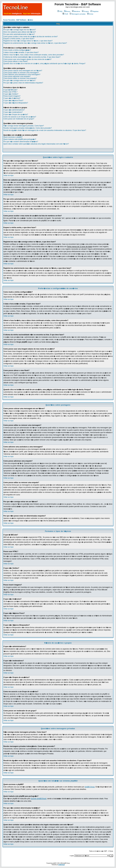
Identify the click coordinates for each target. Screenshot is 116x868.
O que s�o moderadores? (13, 112)
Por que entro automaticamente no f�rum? (19, 34)
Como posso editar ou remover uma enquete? (20, 78)
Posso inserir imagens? (12, 96)
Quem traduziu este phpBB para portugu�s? (20, 139)
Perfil (65, 14)
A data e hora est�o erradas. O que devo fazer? (21, 52)
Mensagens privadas (78, 14)
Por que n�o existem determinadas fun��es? (21, 142)
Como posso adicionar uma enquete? (17, 76)
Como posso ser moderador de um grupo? (19, 119)
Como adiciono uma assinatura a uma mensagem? (22, 75)
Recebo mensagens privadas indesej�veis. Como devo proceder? (28, 128)
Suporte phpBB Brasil (39, 799)
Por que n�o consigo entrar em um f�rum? (19, 80)
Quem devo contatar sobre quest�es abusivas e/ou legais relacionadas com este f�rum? (36, 144)
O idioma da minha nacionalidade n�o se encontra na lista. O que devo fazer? (32, 57)
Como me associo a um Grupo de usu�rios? (20, 117)
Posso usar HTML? (10, 92)
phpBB (54, 863)
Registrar (95, 11)
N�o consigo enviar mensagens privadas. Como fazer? (24, 126)
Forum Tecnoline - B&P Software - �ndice (18, 20)
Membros (76, 11)
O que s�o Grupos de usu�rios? (16, 114)
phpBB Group (90, 787)
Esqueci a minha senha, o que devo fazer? (19, 39)
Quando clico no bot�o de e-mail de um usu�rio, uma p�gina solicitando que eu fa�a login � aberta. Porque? (44, 64)
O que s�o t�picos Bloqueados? (16, 103)
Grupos (85, 11)
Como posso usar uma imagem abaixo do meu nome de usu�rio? (27, 59)
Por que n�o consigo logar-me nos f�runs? (20, 30)
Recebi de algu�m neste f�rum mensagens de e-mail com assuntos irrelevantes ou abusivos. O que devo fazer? (45, 130)
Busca (67, 11)
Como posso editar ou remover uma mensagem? (21, 73)
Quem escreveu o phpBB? (13, 137)
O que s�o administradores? (14, 110)
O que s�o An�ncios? (12, 98)
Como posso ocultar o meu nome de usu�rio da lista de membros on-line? (31, 37)
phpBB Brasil (61, 865)
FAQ (60, 11)
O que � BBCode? (10, 90)
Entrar (90, 14)
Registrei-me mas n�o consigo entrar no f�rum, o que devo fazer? (28, 41)
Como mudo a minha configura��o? (17, 50)
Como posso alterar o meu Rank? (16, 61)
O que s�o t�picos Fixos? (13, 101)
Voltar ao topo (8, 175)
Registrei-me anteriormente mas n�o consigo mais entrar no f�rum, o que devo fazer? (35, 43)
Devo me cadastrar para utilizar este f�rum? (20, 32)
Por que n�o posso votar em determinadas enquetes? (23, 83)
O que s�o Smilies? (11, 94)
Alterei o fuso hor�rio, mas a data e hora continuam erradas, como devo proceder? (34, 55)
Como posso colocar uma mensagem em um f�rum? (23, 71)
